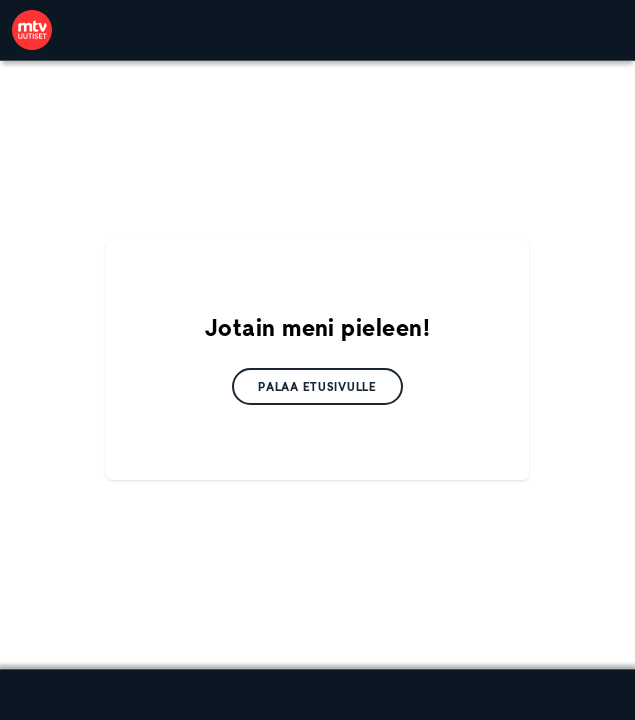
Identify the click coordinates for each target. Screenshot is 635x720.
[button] (317, 386)
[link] (32, 30)
